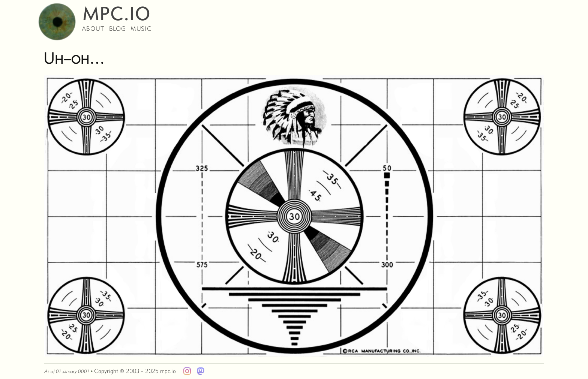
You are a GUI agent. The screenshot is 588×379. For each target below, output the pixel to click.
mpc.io (117, 10)
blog (118, 28)
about (93, 28)
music (141, 28)
